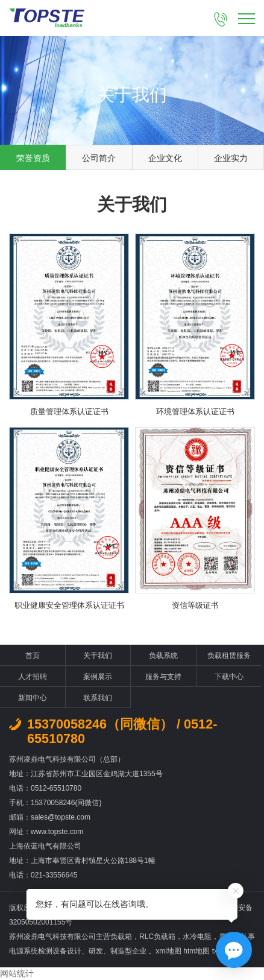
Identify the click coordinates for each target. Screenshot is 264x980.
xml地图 (168, 951)
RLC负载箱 (157, 937)
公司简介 (99, 158)
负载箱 (121, 937)
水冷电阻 (197, 937)
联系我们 (98, 698)
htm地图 (196, 951)
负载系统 (163, 656)
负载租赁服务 (229, 656)
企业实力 (231, 158)
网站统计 (17, 973)
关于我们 (98, 656)
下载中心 (229, 677)
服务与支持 (163, 677)
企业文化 (165, 158)
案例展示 (98, 677)
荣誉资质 (33, 158)
